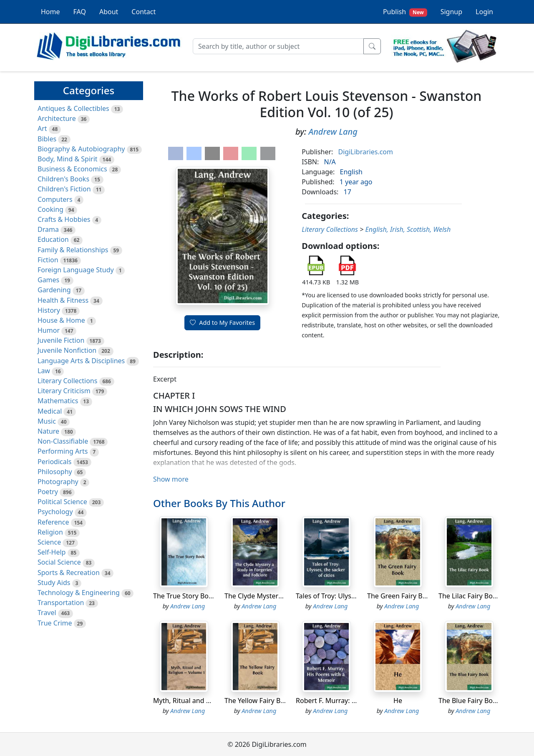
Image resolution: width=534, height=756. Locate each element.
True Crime (55, 623)
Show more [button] (171, 479)
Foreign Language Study (76, 270)
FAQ (80, 12)
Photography (58, 482)
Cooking (50, 209)
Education (53, 239)
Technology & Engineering (79, 593)
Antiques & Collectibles (73, 108)
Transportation (61, 603)
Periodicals (55, 462)
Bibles (47, 139)
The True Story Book (185, 596)
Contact (144, 12)
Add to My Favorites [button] (222, 323)
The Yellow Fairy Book (258, 701)
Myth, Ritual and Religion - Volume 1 (210, 701)
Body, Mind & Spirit (68, 159)
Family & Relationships (73, 250)
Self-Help (52, 552)
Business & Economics (72, 169)
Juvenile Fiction (61, 340)
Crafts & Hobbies (64, 219)
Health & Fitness (63, 300)
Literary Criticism (64, 391)
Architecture (57, 118)
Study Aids (54, 583)
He (398, 701)
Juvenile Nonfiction (67, 350)
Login (484, 12)
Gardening (54, 290)
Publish (405, 12)
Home (50, 12)
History (49, 310)
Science (49, 542)
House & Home (61, 320)
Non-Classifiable (63, 441)
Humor (49, 330)
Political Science (62, 502)
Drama (48, 229)
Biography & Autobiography (81, 149)
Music (47, 421)
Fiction (48, 260)
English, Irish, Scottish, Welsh (408, 229)
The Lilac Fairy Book (469, 596)
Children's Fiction (64, 189)
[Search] (278, 46)
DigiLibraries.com (366, 152)
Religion (50, 532)
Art (42, 128)
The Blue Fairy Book (469, 701)
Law (44, 371)
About (109, 12)
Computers (55, 199)
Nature (48, 431)
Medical (50, 411)
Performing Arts (63, 451)
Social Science (59, 562)
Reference (53, 522)
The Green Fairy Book (401, 596)
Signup (451, 12)
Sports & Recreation (69, 573)
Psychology (55, 512)
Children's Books (63, 179)
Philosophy (55, 472)
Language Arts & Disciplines (81, 361)
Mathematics (58, 401)
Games (48, 280)
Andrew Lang (333, 132)
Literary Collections (67, 381)
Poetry (48, 492)
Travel (47, 613)
